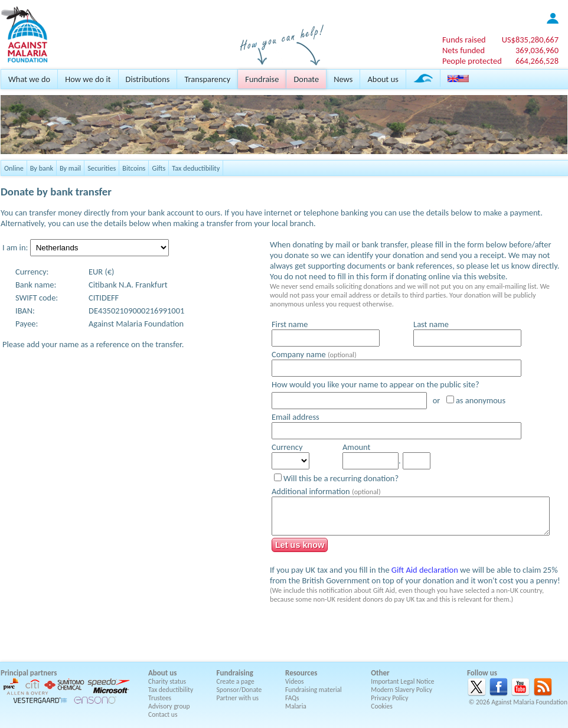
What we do (29, 79)
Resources (301, 673)
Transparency (207, 79)
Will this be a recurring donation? (341, 478)
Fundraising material (314, 690)
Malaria (296, 706)
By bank (42, 168)
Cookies (382, 706)
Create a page (236, 681)
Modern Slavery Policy (401, 690)
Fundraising (235, 673)
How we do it (88, 79)
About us (383, 79)
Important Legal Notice (402, 681)
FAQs (292, 698)
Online (14, 168)
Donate (306, 79)
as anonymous (481, 400)
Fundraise (262, 79)
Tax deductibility (196, 168)
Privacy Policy (389, 698)
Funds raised (464, 40)
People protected (472, 61)
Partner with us (238, 698)
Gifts (159, 168)
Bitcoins (134, 168)
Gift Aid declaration (425, 570)
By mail (70, 168)
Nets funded (463, 50)
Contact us (163, 714)
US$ (530, 40)
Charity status (167, 681)
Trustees (160, 698)
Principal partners (29, 673)
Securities (102, 168)
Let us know (300, 545)
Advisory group (169, 706)
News (343, 79)
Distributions (148, 79)
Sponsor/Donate (239, 690)
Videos (295, 681)
